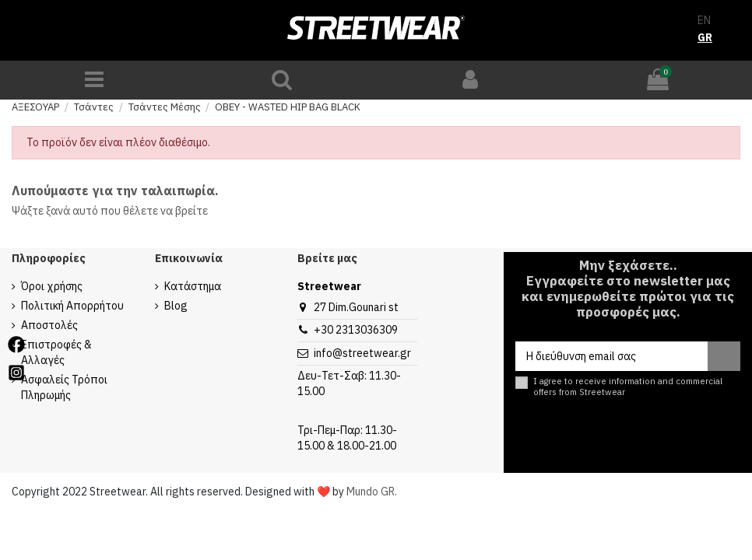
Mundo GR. (372, 492)
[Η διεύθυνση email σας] (611, 356)
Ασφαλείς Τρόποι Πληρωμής (64, 387)
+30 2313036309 (356, 330)
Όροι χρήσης (52, 286)
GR (705, 37)
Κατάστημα (193, 286)
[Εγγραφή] (724, 356)
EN (704, 20)
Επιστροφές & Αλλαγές (56, 352)
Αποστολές (49, 325)
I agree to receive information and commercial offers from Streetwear (628, 387)
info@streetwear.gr (362, 353)
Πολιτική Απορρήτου (72, 306)
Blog (176, 306)
